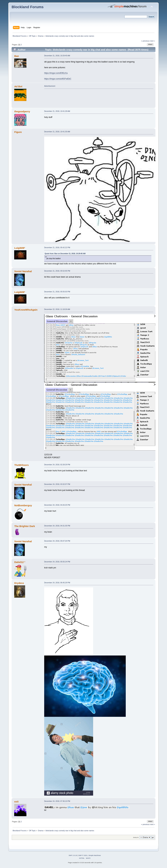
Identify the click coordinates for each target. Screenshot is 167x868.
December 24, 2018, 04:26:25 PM (57, 505)
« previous (145, 41)
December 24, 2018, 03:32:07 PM (57, 484)
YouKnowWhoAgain (26, 310)
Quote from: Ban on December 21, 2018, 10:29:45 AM (65, 254)
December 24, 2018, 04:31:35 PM (57, 526)
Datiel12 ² (20, 562)
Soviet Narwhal (23, 271)
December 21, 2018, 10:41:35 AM (57, 132)
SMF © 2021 (83, 855)
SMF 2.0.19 (73, 855)
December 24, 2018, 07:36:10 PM (57, 801)
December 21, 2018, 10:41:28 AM (57, 111)
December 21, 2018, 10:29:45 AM (57, 56)
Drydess (19, 583)
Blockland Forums (28, 7)
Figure (18, 132)
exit (16, 802)
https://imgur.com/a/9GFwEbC (58, 79)
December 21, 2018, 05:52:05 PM (57, 271)
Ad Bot (18, 86)
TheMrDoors (22, 465)
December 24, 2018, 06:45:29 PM (57, 583)
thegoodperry (22, 111)
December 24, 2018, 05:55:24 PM (57, 562)
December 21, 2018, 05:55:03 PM (57, 292)
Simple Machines (95, 855)
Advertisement (50, 86)
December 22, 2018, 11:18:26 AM (57, 309)
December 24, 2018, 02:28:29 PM (57, 465)
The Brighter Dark (25, 526)
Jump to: (136, 837)
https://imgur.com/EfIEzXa (56, 73)
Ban (17, 56)
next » (153, 41)
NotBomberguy (23, 505)
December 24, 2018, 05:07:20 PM (57, 541)
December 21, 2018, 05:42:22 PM (57, 247)
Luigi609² (20, 248)
